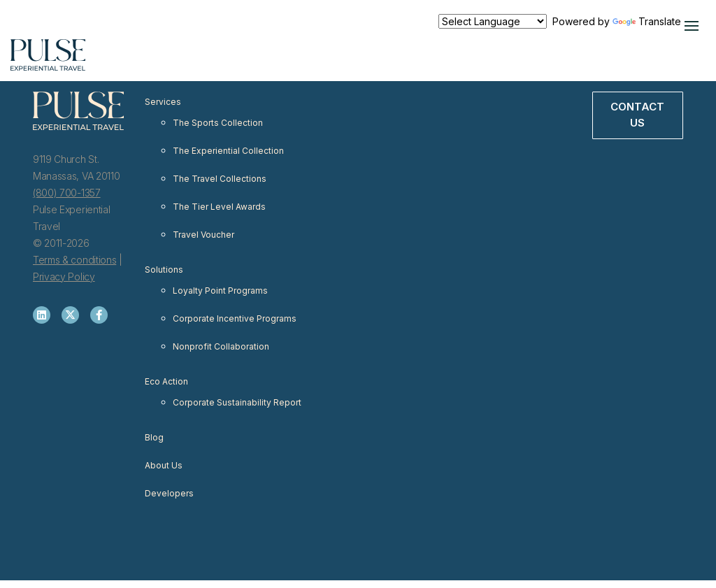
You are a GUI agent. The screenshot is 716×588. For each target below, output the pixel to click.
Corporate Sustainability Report (237, 402)
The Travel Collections (220, 179)
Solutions (164, 270)
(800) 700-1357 (67, 193)
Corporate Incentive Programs (235, 318)
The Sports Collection (218, 123)
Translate (647, 21)
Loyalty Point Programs (220, 291)
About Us (164, 465)
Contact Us (637, 115)
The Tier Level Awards (219, 207)
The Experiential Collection (228, 151)
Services (163, 102)
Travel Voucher (203, 235)
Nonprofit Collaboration (221, 346)
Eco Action (166, 381)
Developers (169, 493)
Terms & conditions (74, 260)
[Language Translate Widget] (493, 21)
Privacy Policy (64, 277)
